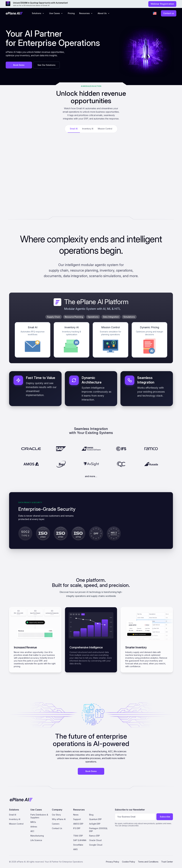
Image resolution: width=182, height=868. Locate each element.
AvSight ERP (95, 824)
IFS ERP (77, 828)
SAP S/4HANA (80, 840)
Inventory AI (15, 819)
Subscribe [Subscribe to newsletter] (165, 817)
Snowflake (78, 845)
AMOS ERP (78, 824)
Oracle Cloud (95, 840)
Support (77, 819)
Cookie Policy (129, 862)
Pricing (71, 13)
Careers (56, 824)
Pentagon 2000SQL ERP (98, 830)
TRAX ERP (78, 836)
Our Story (56, 815)
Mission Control (16, 824)
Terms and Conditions (148, 862)
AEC (32, 831)
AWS (75, 849)
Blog (91, 815)
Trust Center (167, 862)
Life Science (36, 840)
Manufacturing (37, 836)
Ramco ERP (94, 836)
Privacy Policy (113, 862)
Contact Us (57, 828)
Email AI (13, 815)
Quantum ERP (95, 819)
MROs (33, 822)
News (76, 815)
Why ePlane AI (59, 819)
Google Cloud (96, 845)
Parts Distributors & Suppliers (39, 816)
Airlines (34, 827)
